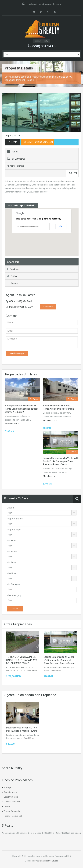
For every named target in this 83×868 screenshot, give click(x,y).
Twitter (12, 276)
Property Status (15, 519)
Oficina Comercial (12, 802)
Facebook (13, 269)
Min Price (11, 563)
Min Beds (11, 541)
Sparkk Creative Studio (48, 861)
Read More (32, 671)
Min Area (13, 584)
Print (75, 173)
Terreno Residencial (13, 816)
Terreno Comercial (12, 811)
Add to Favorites (16, 166)
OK (61, 226)
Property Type (14, 530)
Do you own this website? (28, 227)
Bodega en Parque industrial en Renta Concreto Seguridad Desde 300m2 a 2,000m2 (22, 409)
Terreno (7, 806)
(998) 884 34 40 (44, 46)
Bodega (7, 787)
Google (12, 283)
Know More (48, 307)
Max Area (14, 595)
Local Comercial (11, 797)
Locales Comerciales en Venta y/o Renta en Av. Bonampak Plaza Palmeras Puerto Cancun (60, 461)
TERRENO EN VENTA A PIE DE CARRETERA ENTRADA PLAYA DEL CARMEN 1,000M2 (22, 660)
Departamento (10, 792)
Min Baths (12, 552)
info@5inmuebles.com (50, 4)
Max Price (12, 573)
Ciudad (10, 508)
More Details (12, 424)
